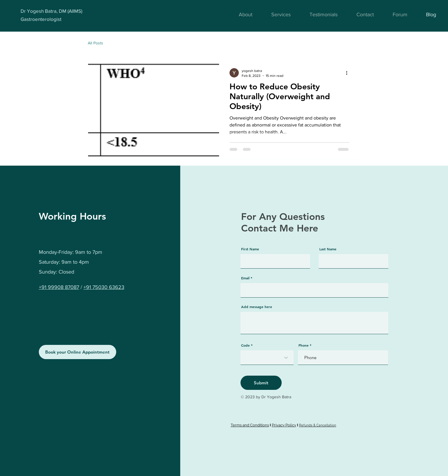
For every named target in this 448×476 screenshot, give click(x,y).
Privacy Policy (284, 425)
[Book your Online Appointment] (78, 352)
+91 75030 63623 (104, 287)
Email (245, 278)
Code (245, 345)
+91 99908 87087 (59, 287)
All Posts (95, 43)
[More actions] (349, 73)
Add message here (257, 307)
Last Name (328, 249)
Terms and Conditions (250, 425)
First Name (250, 249)
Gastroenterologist (41, 19)
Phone (304, 345)
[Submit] (261, 383)
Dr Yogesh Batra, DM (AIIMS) (51, 11)
